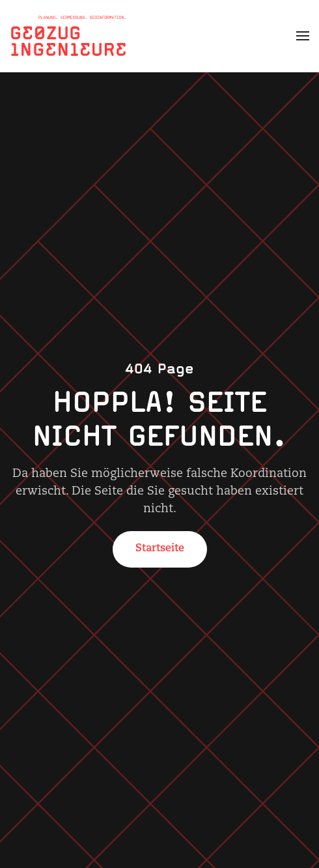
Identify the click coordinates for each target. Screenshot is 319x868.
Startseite (160, 549)
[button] (303, 36)
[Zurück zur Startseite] (68, 36)
